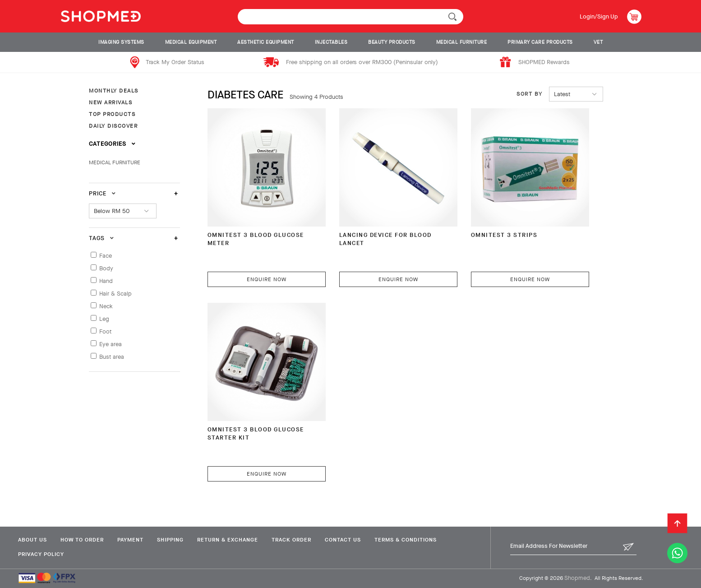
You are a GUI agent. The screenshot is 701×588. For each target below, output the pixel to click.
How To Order (82, 540)
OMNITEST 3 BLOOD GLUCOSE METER (256, 239)
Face (106, 256)
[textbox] (350, 17)
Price (102, 193)
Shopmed (577, 578)
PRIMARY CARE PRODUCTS (540, 42)
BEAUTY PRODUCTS (392, 42)
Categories (112, 144)
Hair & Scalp (115, 294)
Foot (105, 331)
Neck (106, 306)
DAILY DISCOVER (113, 126)
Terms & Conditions (406, 540)
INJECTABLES (331, 42)
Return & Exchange (228, 540)
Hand (106, 281)
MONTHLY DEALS (114, 91)
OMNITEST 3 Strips (504, 235)
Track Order (291, 540)
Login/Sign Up (599, 16)
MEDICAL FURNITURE (462, 42)
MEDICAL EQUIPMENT (191, 42)
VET (598, 42)
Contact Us (343, 540)
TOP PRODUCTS (112, 114)
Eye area (111, 344)
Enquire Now (267, 279)
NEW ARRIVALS (111, 102)
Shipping (170, 540)
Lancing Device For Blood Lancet (385, 239)
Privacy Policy (41, 554)
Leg (104, 319)
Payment (130, 540)
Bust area (112, 357)
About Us (32, 540)
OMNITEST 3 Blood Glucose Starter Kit (256, 433)
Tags (101, 238)
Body (106, 268)
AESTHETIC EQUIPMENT (266, 42)
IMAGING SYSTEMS (121, 42)
